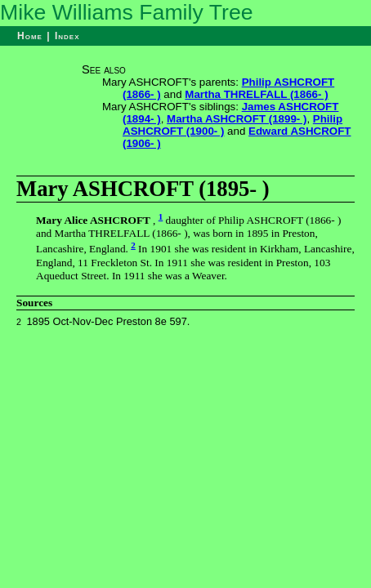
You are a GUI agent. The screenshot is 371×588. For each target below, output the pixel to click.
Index (67, 36)
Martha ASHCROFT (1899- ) (237, 119)
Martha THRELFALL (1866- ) (256, 94)
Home (30, 36)
